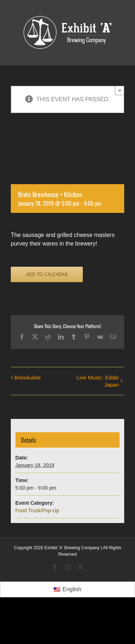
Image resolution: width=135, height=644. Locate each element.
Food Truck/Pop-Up (37, 510)
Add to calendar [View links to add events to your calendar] (47, 274)
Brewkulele (28, 377)
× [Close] (120, 90)
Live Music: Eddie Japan (98, 381)
